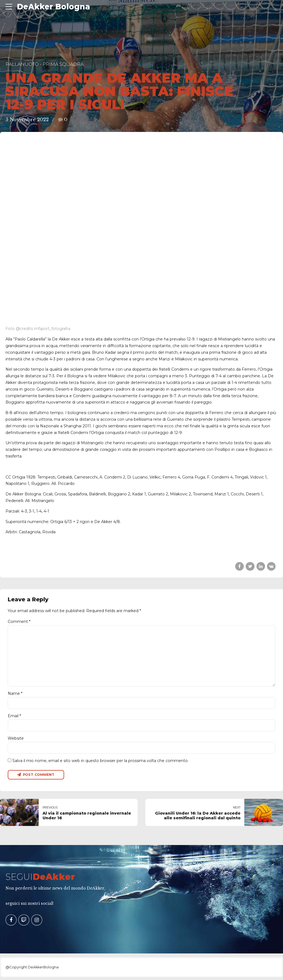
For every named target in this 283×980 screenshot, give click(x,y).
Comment (19, 622)
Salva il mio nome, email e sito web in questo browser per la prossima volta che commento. (100, 763)
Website (16, 740)
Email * (14, 718)
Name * (15, 695)
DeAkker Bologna (53, 7)
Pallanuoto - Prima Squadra (45, 64)
